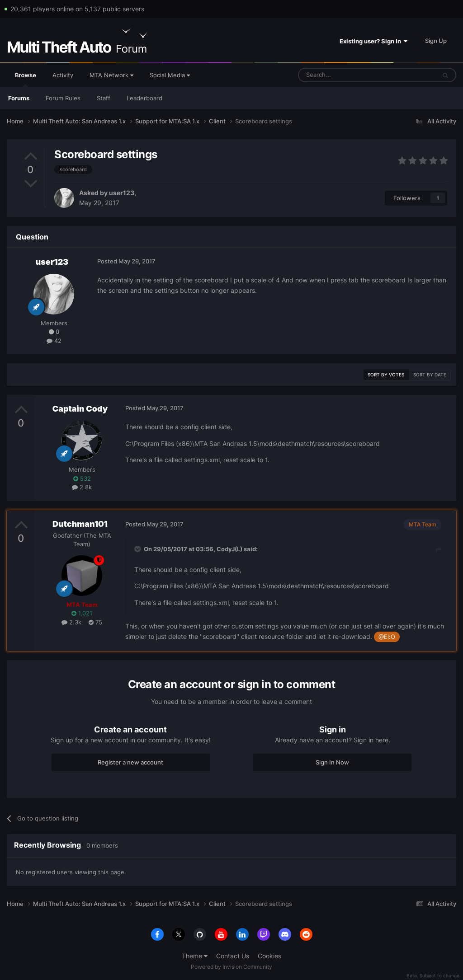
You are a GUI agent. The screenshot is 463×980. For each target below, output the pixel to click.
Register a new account (130, 762)
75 (95, 622)
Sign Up (436, 41)
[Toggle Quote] (138, 549)
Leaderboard (144, 98)
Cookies (269, 956)
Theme (195, 956)
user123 (122, 193)
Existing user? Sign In (373, 41)
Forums (19, 98)
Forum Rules (63, 98)
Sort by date (430, 375)
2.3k (71, 622)
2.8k (82, 487)
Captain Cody (80, 409)
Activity (63, 75)
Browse (26, 79)
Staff (104, 98)
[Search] (345, 75)
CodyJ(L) (229, 549)
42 (54, 341)
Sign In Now (332, 762)
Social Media (170, 75)
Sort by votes (386, 375)
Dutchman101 (80, 524)
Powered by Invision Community (231, 967)
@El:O (387, 637)
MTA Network (111, 75)
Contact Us (233, 956)
